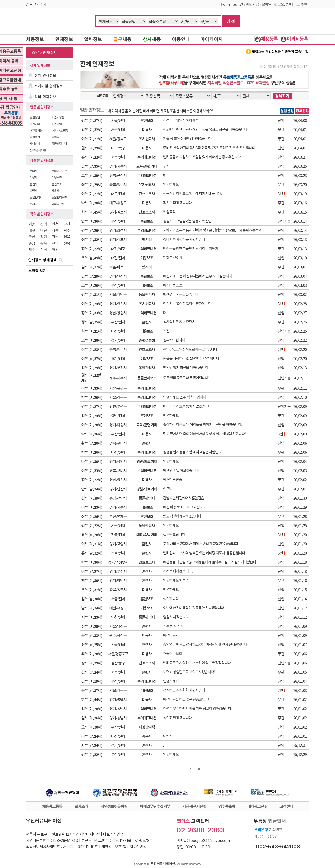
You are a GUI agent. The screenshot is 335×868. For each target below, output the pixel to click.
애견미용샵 (58, 117)
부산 (67, 224)
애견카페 (35, 124)
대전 (44, 230)
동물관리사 (36, 197)
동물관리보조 (59, 197)
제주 (32, 249)
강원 (44, 236)
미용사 (33, 177)
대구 (32, 230)
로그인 (238, 4)
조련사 (33, 191)
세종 (55, 230)
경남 (55, 236)
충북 (44, 243)
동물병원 (35, 117)
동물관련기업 (59, 143)
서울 (32, 224)
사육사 (55, 191)
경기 (44, 224)
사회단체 (35, 143)
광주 (67, 230)
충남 (32, 243)
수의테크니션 (59, 171)
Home (226, 4)
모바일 (266, 4)
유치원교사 (58, 204)
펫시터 (33, 204)
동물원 (55, 137)
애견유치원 (36, 130)
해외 (55, 249)
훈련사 (33, 184)
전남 (55, 243)
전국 (44, 249)
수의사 (33, 171)
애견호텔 (57, 124)
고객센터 (303, 4)
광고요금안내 (284, 4)
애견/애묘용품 (60, 130)
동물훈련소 (36, 137)
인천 (55, 224)
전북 (67, 243)
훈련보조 (57, 184)
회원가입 (252, 4)
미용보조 (57, 177)
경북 (67, 236)
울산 (32, 236)
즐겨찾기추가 (36, 4)
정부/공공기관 (38, 150)
